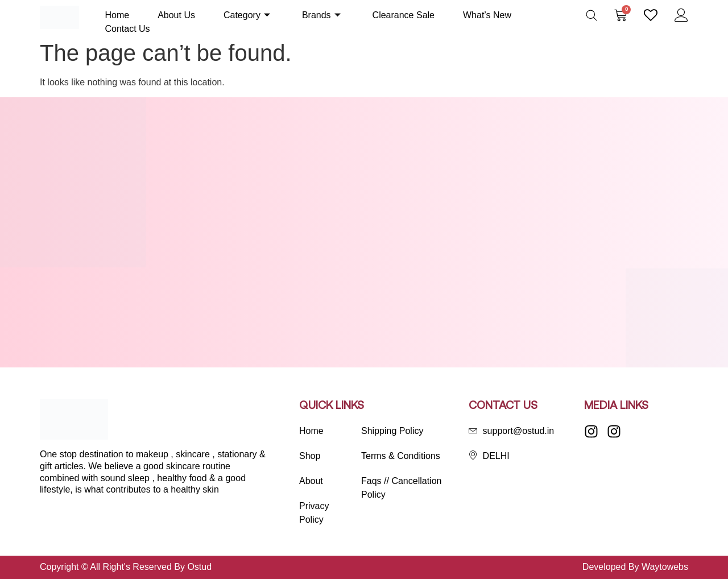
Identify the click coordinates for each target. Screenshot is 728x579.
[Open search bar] (591, 15)
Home (117, 15)
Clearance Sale (404, 15)
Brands (321, 15)
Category (247, 15)
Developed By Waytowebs (635, 567)
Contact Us (127, 29)
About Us (176, 15)
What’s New (487, 15)
